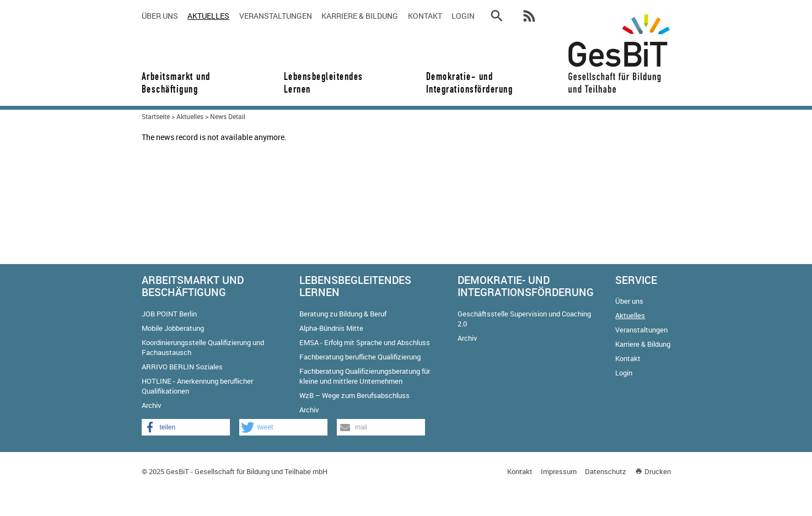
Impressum (559, 471)
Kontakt (425, 16)
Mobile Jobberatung (173, 328)
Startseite (156, 116)
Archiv (152, 405)
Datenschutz (606, 471)
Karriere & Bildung (360, 16)
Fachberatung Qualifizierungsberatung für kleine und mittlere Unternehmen (365, 376)
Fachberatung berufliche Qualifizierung (360, 357)
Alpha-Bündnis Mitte (331, 328)
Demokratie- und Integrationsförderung (466, 83)
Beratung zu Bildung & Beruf (343, 314)
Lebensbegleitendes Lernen (324, 83)
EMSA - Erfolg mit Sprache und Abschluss (365, 342)
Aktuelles (208, 16)
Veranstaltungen (276, 16)
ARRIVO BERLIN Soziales (182, 367)
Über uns (160, 16)
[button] (186, 427)
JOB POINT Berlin (169, 314)
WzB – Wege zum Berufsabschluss (354, 395)
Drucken (658, 471)
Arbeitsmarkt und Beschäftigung (176, 83)
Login (463, 16)
